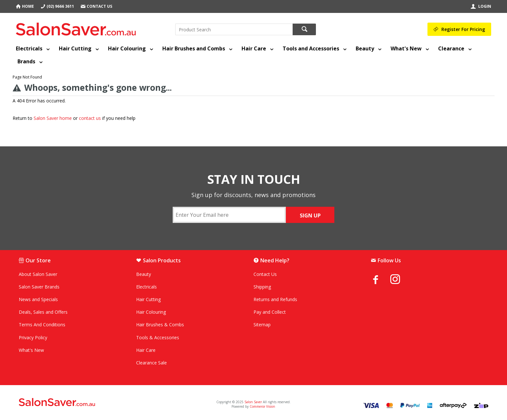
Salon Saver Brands (39, 287)
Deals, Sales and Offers (43, 312)
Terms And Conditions (42, 325)
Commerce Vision (262, 406)
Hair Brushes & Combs (160, 325)
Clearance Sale (151, 363)
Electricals (29, 48)
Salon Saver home (53, 118)
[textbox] (234, 29)
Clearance (451, 48)
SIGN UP (310, 215)
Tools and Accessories (311, 48)
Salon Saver (253, 402)
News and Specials (38, 299)
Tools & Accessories (158, 337)
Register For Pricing (463, 29)
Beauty (365, 48)
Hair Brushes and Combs (194, 48)
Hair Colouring (127, 48)
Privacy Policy (33, 337)
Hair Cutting (75, 48)
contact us (90, 118)
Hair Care (254, 48)
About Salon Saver (38, 274)
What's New (406, 48)
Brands (26, 61)
